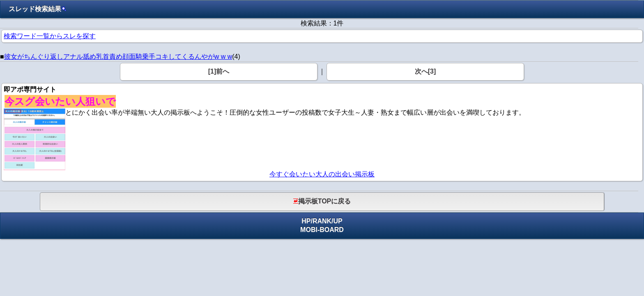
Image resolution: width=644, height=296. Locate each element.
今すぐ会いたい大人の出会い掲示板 (322, 174)
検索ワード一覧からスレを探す (50, 36)
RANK (322, 221)
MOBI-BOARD (322, 230)
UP (338, 221)
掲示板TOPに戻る (322, 201)
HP (306, 221)
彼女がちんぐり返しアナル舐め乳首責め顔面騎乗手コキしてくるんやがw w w (118, 57)
